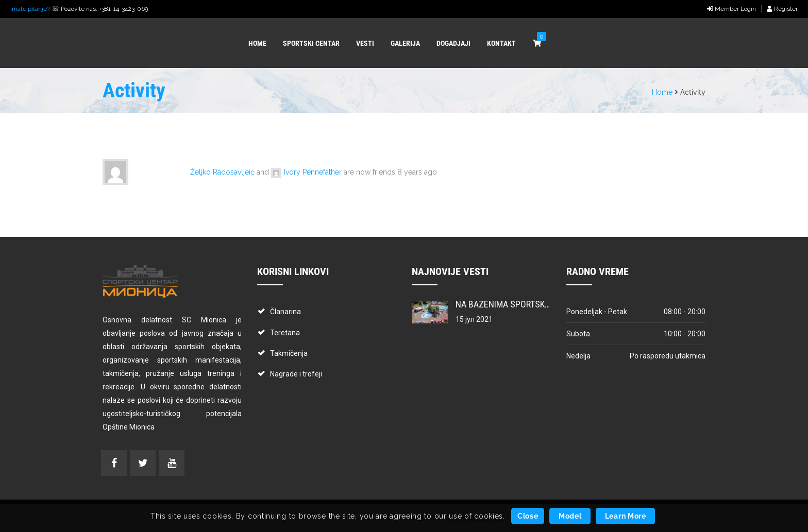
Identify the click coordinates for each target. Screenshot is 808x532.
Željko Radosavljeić (222, 172)
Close (528, 516)
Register (782, 9)
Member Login (731, 9)
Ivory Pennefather (313, 172)
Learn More (626, 516)
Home (662, 92)
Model (570, 516)
